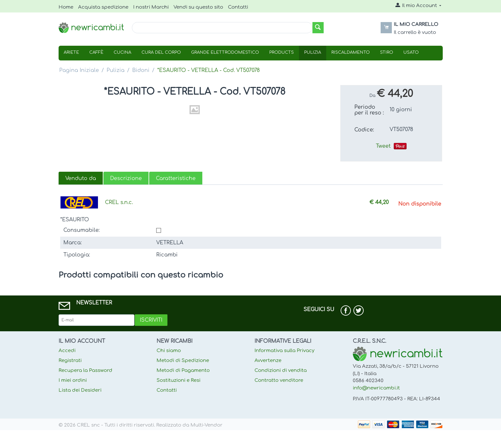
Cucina (122, 52)
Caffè (96, 52)
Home (66, 7)
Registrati (70, 361)
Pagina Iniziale (79, 70)
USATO (411, 52)
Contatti (238, 7)
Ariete (71, 52)
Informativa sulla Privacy (284, 351)
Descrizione (126, 178)
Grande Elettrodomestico (225, 52)
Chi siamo (169, 351)
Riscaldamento (351, 52)
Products (282, 52)
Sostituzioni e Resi (178, 380)
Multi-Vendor (206, 425)
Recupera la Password (85, 370)
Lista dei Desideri (80, 390)
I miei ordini (73, 380)
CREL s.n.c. (119, 202)
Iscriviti (151, 320)
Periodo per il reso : (369, 110)
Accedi (67, 351)
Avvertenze (268, 361)
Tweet (383, 146)
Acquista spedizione (103, 7)
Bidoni (141, 70)
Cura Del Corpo (161, 52)
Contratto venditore (279, 380)
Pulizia (313, 52)
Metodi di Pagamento (183, 370)
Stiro (387, 52)
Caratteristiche (176, 178)
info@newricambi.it (376, 388)
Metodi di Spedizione (183, 361)
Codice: (364, 130)
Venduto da (81, 178)
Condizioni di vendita (281, 370)
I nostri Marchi (151, 7)
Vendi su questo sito (198, 7)
